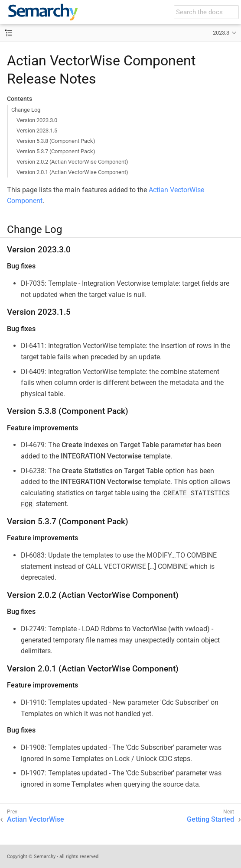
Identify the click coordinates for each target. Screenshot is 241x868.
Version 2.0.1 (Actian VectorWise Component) (72, 172)
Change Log (26, 110)
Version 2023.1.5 (37, 131)
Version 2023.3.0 (37, 120)
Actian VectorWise (36, 819)
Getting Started (210, 819)
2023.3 (221, 33)
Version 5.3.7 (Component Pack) (56, 151)
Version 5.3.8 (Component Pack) (56, 141)
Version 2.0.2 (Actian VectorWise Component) (72, 162)
